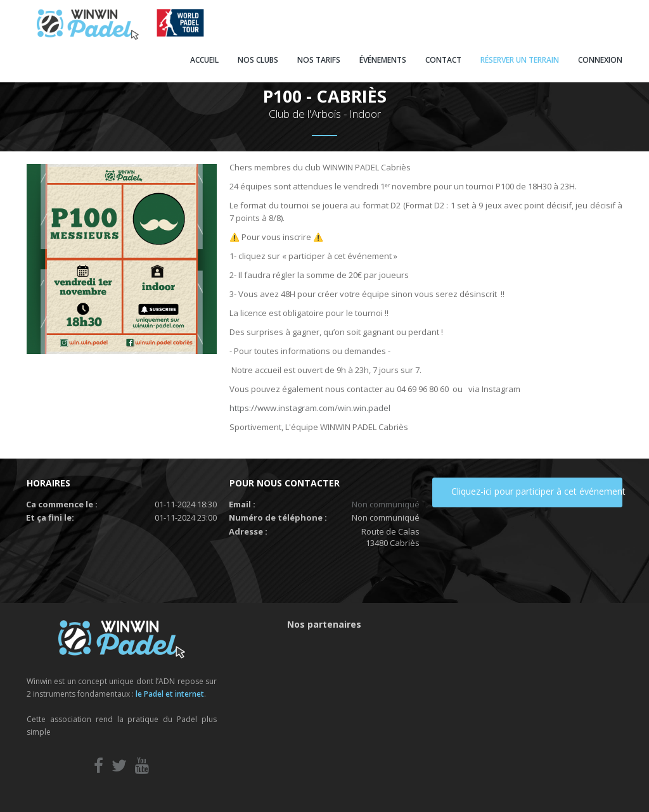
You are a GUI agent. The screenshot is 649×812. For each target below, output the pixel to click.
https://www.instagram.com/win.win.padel (310, 408)
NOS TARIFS (319, 60)
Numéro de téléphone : (278, 517)
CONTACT (443, 60)
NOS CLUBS (258, 60)
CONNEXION (600, 60)
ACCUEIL (204, 60)
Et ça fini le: (50, 517)
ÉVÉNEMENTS (383, 60)
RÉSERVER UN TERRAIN (520, 60)
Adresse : (248, 531)
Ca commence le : (62, 504)
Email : (242, 504)
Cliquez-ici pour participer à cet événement (537, 491)
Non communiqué (386, 504)
